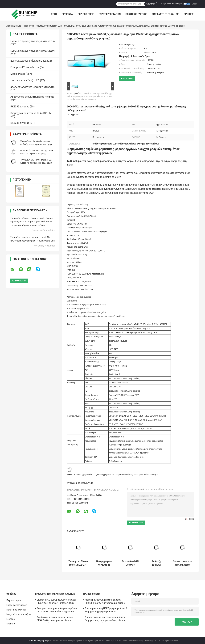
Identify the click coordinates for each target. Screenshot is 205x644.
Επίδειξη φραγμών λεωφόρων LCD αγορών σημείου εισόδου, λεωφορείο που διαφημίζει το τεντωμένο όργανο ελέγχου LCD (156, 563)
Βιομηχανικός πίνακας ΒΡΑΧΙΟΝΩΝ (31, 113)
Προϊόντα (67, 14)
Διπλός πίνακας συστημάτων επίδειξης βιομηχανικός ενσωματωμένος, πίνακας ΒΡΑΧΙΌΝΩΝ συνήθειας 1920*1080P (105, 619)
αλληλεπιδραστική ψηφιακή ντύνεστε (32, 87)
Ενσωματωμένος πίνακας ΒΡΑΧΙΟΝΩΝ (33, 51)
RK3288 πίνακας (20, 123)
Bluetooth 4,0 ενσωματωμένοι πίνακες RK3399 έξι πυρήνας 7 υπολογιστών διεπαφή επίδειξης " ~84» (57, 602)
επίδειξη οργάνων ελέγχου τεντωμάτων (115, 475)
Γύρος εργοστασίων (110, 14)
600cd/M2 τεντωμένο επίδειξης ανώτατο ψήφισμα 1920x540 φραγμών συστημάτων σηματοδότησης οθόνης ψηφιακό (89, 96)
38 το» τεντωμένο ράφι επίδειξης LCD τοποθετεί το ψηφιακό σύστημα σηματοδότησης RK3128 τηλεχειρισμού (182, 563)
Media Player (18, 74)
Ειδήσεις (189, 14)
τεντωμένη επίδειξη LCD (49, 26)
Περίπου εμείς (86, 14)
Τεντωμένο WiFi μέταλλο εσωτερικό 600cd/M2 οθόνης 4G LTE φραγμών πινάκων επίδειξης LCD (130, 563)
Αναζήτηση (151, 4)
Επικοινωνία (127, 78)
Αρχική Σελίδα (14, 26)
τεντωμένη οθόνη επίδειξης (146, 475)
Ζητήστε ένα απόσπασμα (171, 4)
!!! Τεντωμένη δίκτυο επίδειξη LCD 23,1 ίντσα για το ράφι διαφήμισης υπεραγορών (37, 154)
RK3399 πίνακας (20, 107)
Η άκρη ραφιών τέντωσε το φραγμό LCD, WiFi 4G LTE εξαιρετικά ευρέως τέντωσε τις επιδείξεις (104, 563)
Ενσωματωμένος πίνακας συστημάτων (33, 41)
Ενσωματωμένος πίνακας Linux (29, 61)
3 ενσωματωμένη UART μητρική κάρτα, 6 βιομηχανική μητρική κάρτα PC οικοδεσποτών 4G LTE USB (106, 610)
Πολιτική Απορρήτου (38, 641)
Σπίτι (54, 14)
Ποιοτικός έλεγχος (136, 14)
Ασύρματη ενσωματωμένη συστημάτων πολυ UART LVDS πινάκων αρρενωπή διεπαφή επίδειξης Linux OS (57, 610)
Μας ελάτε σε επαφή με (165, 14)
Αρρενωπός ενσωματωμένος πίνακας (32, 97)
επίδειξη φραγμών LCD (86, 475)
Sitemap (11, 624)
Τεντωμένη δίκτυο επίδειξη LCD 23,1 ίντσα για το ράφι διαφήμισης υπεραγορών (78, 563)
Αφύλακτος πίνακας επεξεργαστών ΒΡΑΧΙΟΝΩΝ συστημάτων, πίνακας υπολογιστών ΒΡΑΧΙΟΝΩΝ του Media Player (56, 619)
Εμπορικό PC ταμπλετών (25, 67)
